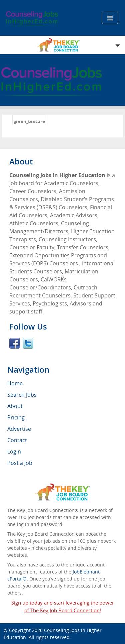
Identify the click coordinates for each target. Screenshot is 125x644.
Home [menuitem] (15, 383)
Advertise (19, 429)
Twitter (28, 343)
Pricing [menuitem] (16, 417)
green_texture (29, 121)
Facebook (15, 343)
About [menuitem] (15, 406)
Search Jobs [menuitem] (22, 395)
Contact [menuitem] (17, 440)
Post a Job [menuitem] (20, 463)
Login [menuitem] (14, 452)
